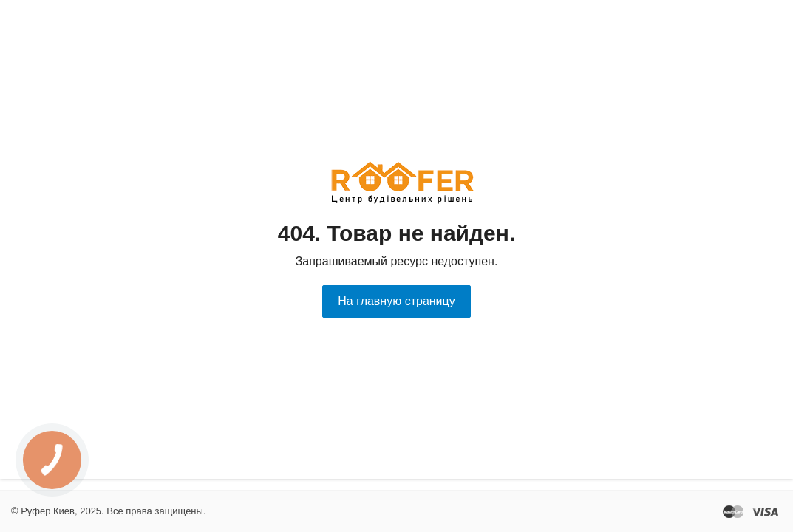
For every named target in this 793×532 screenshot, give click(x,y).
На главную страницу (396, 301)
